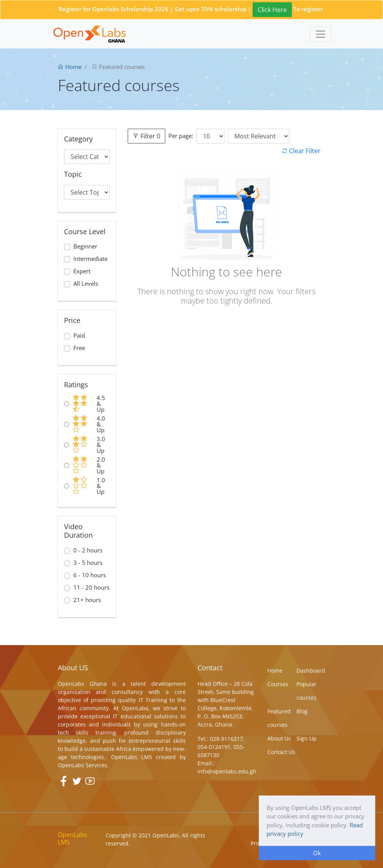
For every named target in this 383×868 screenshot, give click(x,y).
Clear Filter (301, 151)
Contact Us (281, 752)
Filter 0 (146, 136)
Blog (302, 711)
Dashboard (311, 670)
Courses (278, 684)
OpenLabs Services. (83, 765)
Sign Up (307, 738)
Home (70, 67)
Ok (317, 853)
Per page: (181, 136)
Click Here (272, 10)
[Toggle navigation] (321, 34)
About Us (279, 738)
